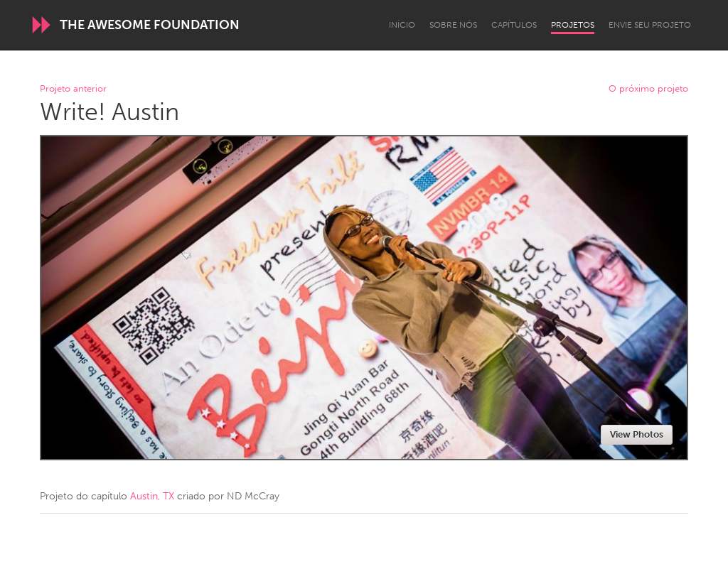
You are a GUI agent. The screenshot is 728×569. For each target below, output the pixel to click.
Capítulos (514, 25)
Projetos (573, 25)
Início (402, 25)
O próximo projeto (648, 89)
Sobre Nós (453, 25)
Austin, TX (152, 496)
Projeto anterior (73, 89)
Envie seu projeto (650, 25)
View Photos (637, 434)
